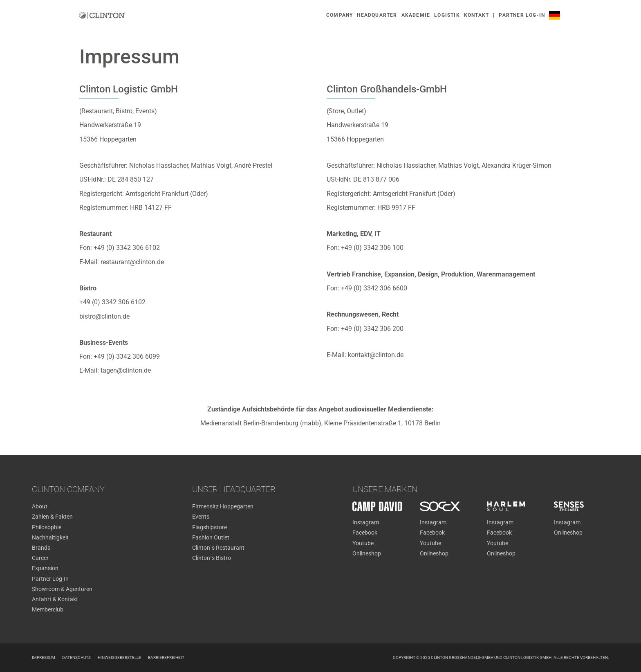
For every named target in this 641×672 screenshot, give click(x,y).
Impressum (44, 657)
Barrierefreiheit (166, 657)
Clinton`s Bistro (212, 558)
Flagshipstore (210, 527)
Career (40, 558)
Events (201, 517)
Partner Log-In (50, 579)
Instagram (366, 522)
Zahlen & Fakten (52, 517)
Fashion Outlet (211, 537)
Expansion (45, 568)
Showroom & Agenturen (62, 589)
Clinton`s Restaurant (218, 548)
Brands (41, 548)
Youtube (363, 543)
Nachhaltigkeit (50, 537)
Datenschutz (76, 657)
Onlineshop (367, 553)
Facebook (365, 533)
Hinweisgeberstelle (119, 657)
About (40, 506)
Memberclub (48, 609)
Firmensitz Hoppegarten (223, 506)
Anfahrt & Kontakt (55, 599)
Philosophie (47, 527)
